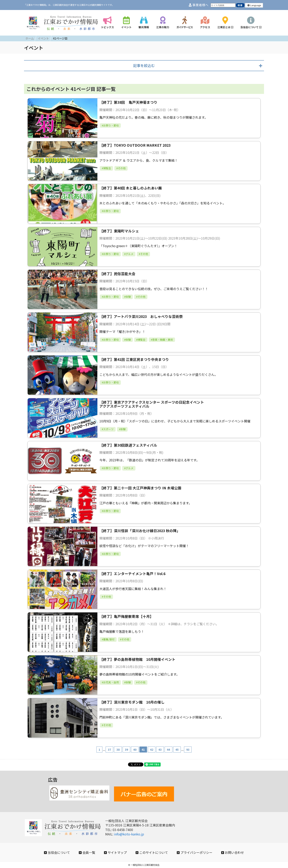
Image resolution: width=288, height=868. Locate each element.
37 (109, 749)
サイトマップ (115, 852)
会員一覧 (87, 852)
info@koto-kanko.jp (129, 834)
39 (126, 749)
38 (118, 749)
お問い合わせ (233, 852)
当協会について (57, 852)
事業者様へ (199, 5)
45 (177, 749)
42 (152, 749)
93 (188, 749)
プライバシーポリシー (195, 852)
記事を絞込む (144, 65)
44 (168, 749)
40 (135, 749)
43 (160, 749)
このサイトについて (152, 852)
